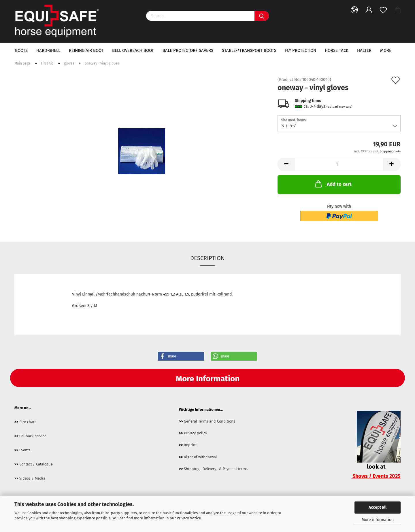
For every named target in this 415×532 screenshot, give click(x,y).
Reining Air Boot (86, 50)
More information (378, 520)
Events (25, 450)
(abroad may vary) (339, 107)
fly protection (301, 50)
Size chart (28, 422)
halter (364, 50)
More (386, 50)
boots (21, 50)
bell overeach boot (133, 50)
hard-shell (48, 50)
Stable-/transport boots (249, 50)
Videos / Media (32, 478)
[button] (181, 356)
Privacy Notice (189, 518)
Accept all (378, 507)
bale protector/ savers (188, 50)
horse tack (337, 50)
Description (207, 258)
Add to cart (333, 184)
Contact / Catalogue (36, 464)
